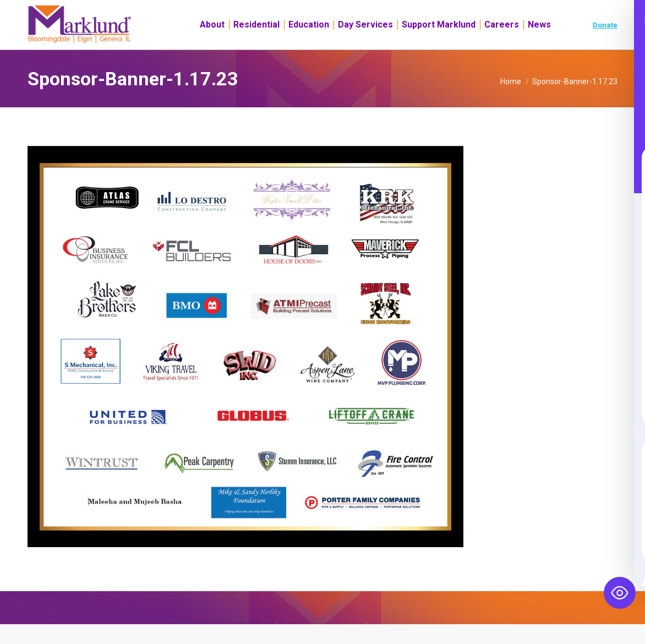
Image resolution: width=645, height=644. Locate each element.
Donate (605, 45)
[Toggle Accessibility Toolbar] (620, 593)
